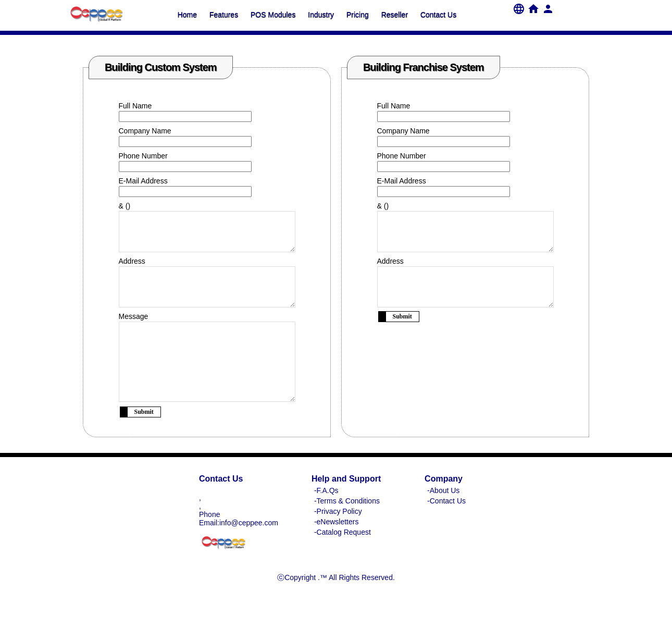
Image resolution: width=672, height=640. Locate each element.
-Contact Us (446, 532)
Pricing (358, 15)
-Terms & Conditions (347, 532)
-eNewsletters (337, 553)
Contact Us (438, 15)
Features (224, 15)
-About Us (443, 522)
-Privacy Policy (338, 543)
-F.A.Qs (326, 522)
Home (187, 15)
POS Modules (273, 15)
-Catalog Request (343, 563)
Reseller (395, 15)
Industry (321, 15)
